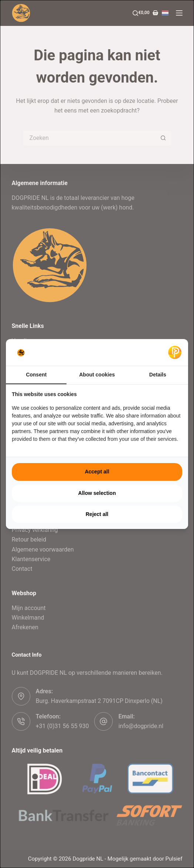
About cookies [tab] (97, 375)
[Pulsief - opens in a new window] (175, 352)
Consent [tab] (36, 375)
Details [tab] (158, 375)
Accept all (97, 472)
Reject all (97, 514)
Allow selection (97, 493)
